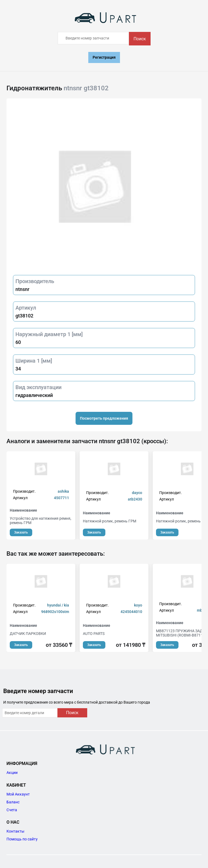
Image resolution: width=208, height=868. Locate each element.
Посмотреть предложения (104, 418)
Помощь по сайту (22, 839)
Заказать (21, 532)
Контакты (15, 831)
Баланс (13, 802)
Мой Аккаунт (18, 794)
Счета (12, 810)
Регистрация (104, 57)
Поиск (140, 39)
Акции (12, 773)
